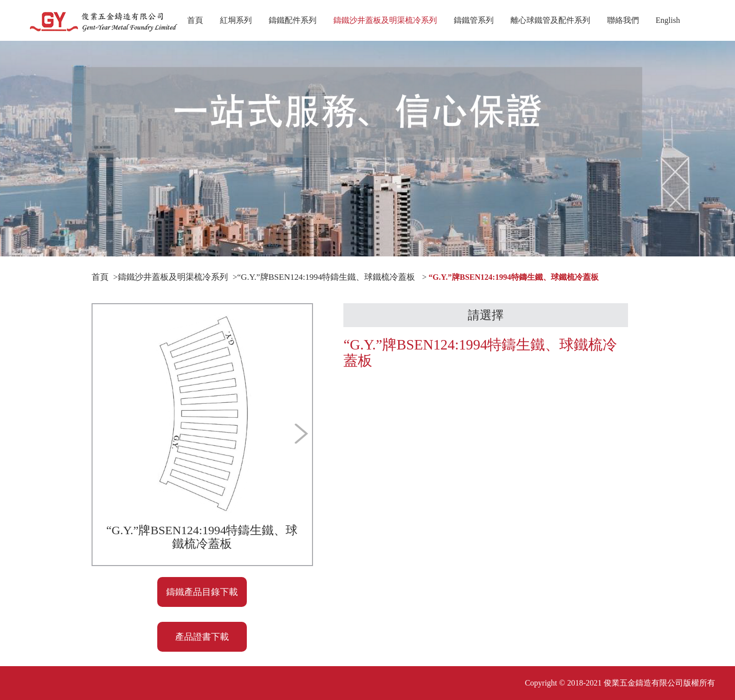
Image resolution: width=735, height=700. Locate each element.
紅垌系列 (236, 20)
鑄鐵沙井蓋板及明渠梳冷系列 (385, 28)
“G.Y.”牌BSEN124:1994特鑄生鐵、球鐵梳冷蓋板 (326, 277)
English (668, 20)
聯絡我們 (623, 20)
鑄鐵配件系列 (293, 20)
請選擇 (486, 315)
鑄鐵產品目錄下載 (202, 592)
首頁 (195, 20)
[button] (184, 551)
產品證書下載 (202, 637)
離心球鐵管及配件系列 (550, 20)
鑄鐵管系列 (474, 20)
